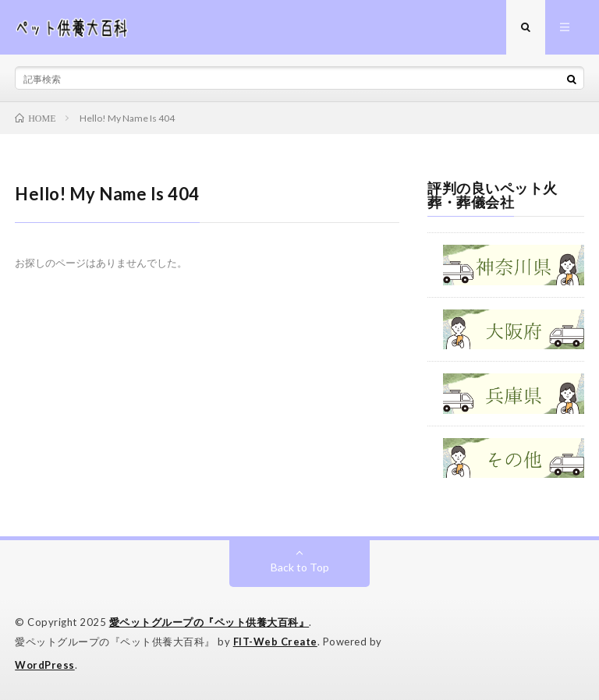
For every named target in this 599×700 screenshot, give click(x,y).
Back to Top (300, 567)
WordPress (45, 665)
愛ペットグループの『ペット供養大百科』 (209, 622)
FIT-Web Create (275, 642)
